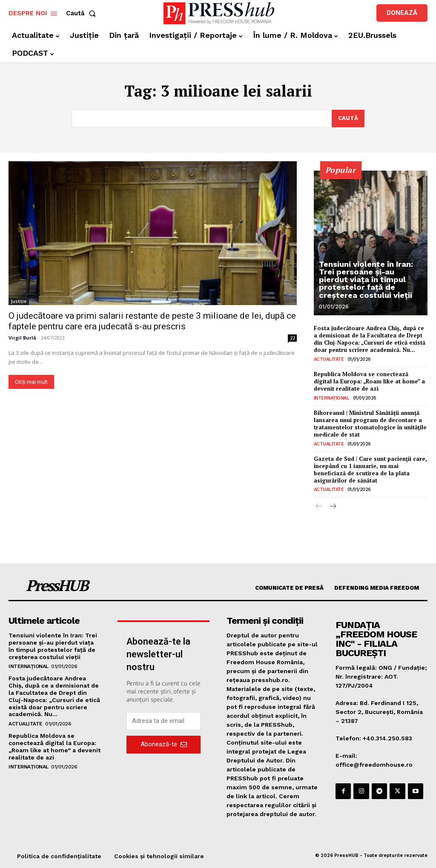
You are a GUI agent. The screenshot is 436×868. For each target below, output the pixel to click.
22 (293, 338)
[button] (83, 13)
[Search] (348, 119)
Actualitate (329, 359)
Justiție (19, 302)
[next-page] (333, 507)
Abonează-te (164, 744)
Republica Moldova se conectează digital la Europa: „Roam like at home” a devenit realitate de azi (369, 381)
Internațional (332, 398)
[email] (163, 721)
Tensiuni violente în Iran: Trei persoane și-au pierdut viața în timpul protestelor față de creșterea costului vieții (366, 280)
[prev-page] (319, 507)
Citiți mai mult (31, 382)
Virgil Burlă (22, 338)
